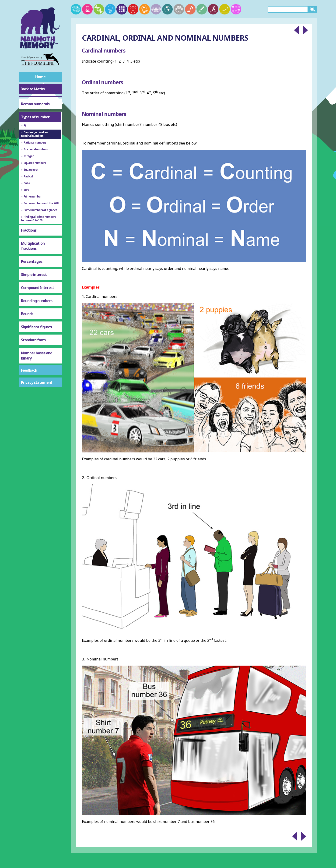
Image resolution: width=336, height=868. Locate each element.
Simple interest (34, 275)
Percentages (32, 261)
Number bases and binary (37, 356)
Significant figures (36, 327)
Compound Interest (37, 288)
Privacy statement (37, 382)
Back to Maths (33, 89)
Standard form (33, 340)
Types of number (35, 117)
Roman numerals (35, 104)
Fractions (29, 230)
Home (40, 77)
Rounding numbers (37, 301)
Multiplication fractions (33, 246)
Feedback (29, 370)
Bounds (27, 314)
